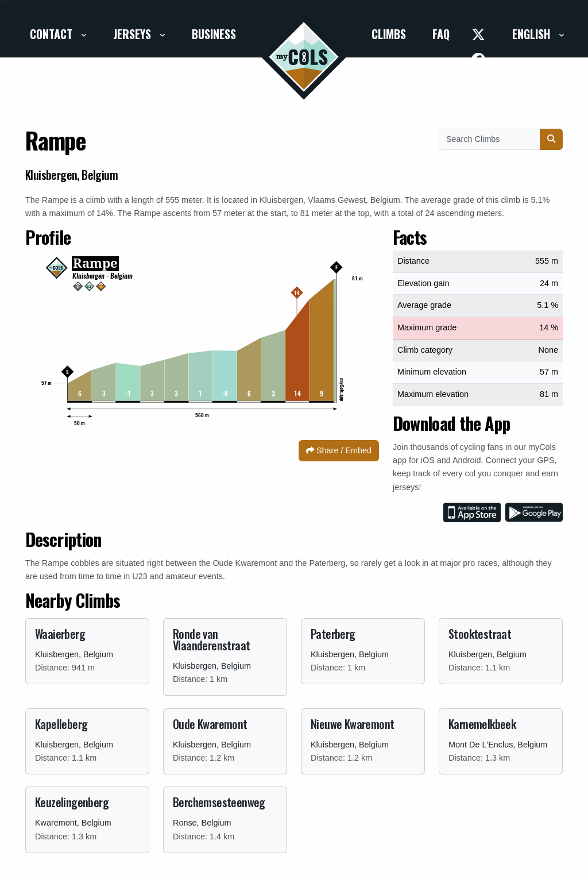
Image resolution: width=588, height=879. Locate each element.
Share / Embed (339, 450)
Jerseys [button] (134, 34)
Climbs (389, 34)
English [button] (533, 34)
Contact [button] (53, 34)
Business (214, 34)
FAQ (441, 34)
